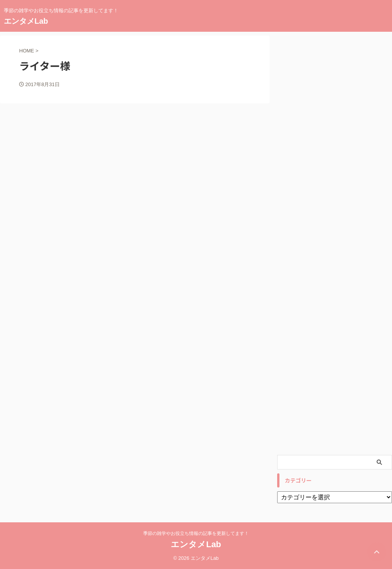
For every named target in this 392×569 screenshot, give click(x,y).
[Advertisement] (335, 243)
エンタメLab (26, 21)
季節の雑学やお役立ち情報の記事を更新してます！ (196, 533)
